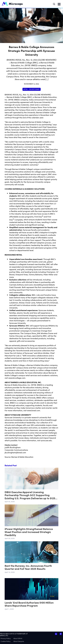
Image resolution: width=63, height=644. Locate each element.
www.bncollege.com (17, 378)
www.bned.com (34, 410)
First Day (38, 217)
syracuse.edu (46, 440)
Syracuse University (42, 102)
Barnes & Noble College (17, 97)
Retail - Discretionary (32, 89)
